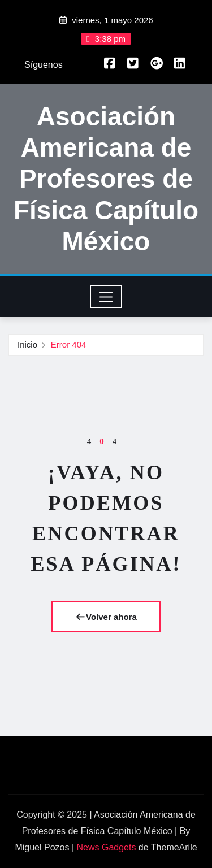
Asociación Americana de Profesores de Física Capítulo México (106, 179)
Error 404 (69, 344)
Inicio (27, 344)
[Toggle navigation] (106, 297)
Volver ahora (106, 617)
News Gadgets (106, 847)
